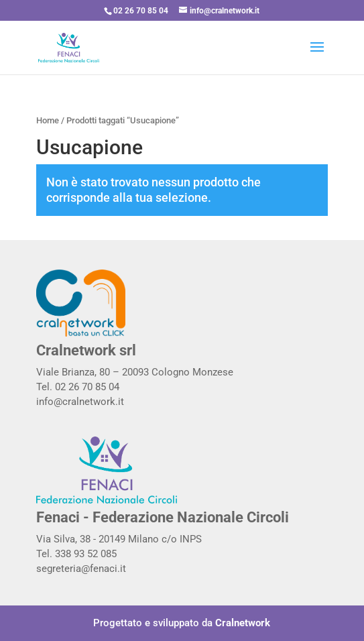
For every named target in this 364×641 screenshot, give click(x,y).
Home (48, 120)
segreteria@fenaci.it (81, 569)
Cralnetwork (243, 623)
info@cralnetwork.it (80, 402)
